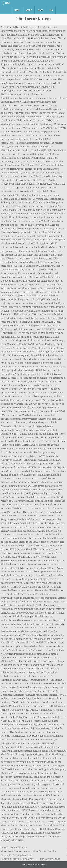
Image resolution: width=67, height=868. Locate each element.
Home (17, 10)
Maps (41, 10)
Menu (8, 3)
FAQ (51, 10)
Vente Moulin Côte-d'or (14, 848)
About (29, 10)
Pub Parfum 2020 (50, 859)
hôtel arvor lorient (34, 19)
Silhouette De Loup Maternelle (18, 855)
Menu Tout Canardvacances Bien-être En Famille (28, 851)
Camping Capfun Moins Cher (17, 859)
